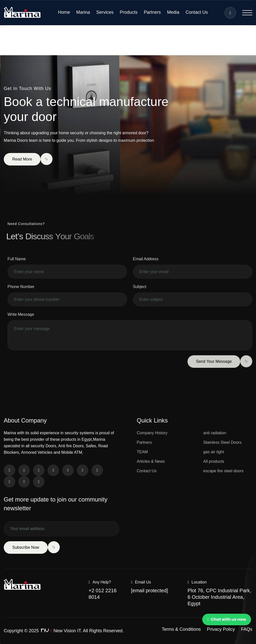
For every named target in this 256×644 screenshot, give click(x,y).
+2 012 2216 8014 (102, 594)
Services (105, 12)
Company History (152, 433)
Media (173, 12)
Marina (83, 12)
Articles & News (151, 461)
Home (64, 12)
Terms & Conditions (181, 629)
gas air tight (214, 452)
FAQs (247, 629)
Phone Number (21, 294)
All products (214, 461)
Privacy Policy (221, 629)
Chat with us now (227, 619)
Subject (140, 294)
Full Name (17, 266)
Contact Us (197, 12)
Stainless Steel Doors (222, 442)
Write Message (21, 321)
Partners (152, 12)
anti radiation (215, 433)
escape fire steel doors (223, 471)
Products (129, 12)
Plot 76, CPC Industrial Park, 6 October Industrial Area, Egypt (219, 597)
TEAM (142, 452)
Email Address (146, 266)
